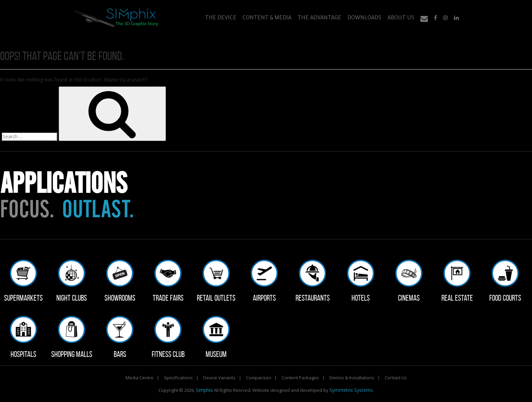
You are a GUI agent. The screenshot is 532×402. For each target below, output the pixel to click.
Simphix (204, 390)
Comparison (259, 378)
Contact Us (396, 378)
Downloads (364, 18)
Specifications (178, 378)
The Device (221, 18)
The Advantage (319, 18)
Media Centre (139, 378)
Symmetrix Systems (351, 390)
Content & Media (267, 18)
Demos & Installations (352, 378)
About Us (401, 18)
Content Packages (300, 378)
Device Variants (219, 378)
